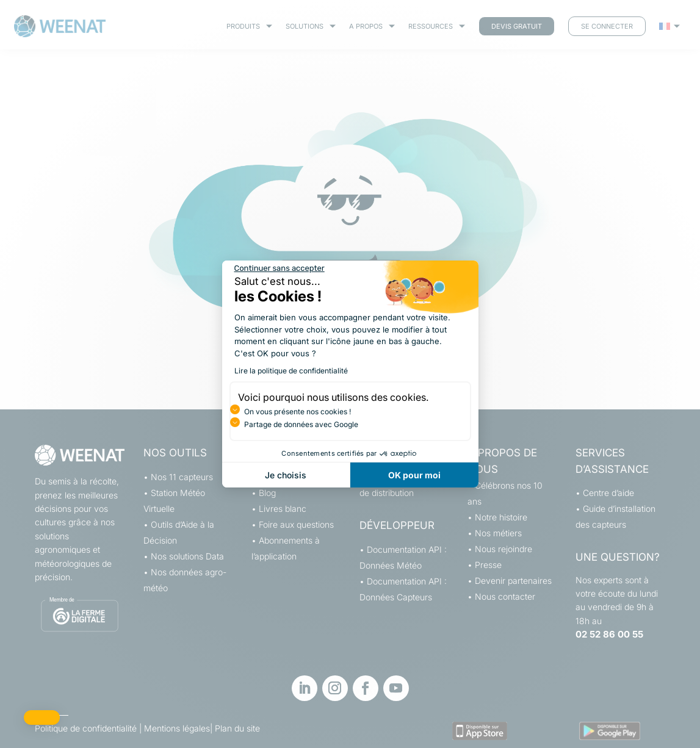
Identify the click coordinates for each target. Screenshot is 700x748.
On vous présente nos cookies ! (298, 412)
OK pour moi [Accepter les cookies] (414, 475)
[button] (42, 717)
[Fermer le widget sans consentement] (280, 268)
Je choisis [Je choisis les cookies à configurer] (286, 475)
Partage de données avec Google (301, 424)
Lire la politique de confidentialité (291, 371)
